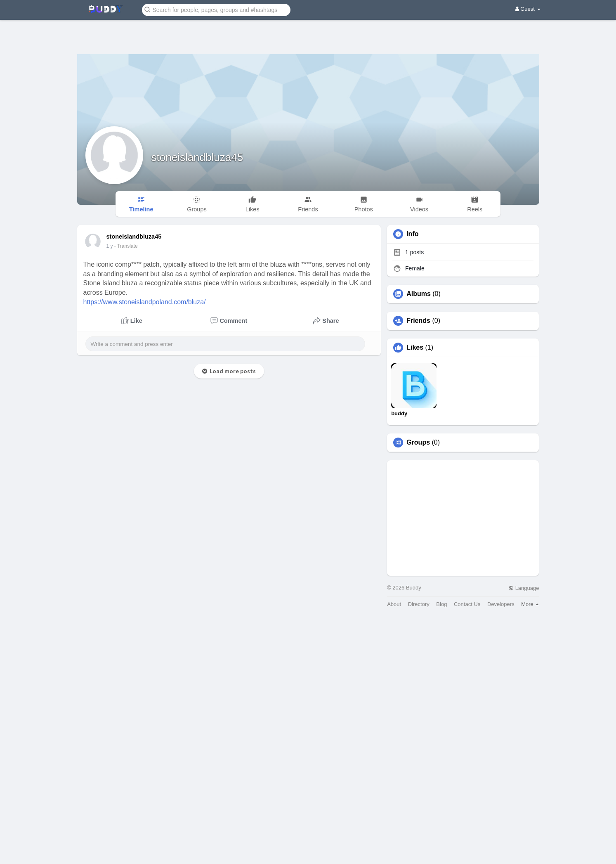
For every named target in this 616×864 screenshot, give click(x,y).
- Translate (126, 246)
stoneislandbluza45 (197, 157)
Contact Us (467, 604)
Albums (419, 294)
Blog (441, 604)
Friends (418, 321)
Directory (419, 604)
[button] (216, 9)
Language (524, 588)
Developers (501, 604)
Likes (415, 348)
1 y (110, 246)
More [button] (530, 604)
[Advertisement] (308, 31)
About (394, 604)
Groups (418, 443)
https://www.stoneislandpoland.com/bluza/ (145, 302)
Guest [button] (528, 9)
